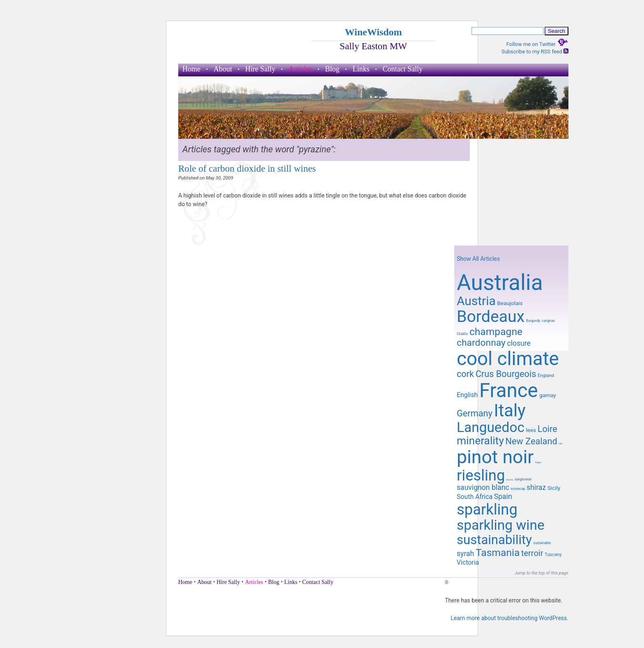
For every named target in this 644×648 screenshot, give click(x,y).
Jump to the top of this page (542, 573)
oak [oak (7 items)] (560, 443)
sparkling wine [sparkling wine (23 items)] (501, 525)
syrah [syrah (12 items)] (465, 554)
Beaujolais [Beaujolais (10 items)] (510, 303)
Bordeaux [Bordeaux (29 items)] (491, 317)
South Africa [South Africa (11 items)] (475, 497)
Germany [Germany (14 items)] (475, 413)
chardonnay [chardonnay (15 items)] (481, 343)
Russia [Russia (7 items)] (510, 480)
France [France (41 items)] (509, 391)
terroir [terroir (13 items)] (532, 553)
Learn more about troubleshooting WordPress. (509, 618)
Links (361, 69)
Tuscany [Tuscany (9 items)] (553, 555)
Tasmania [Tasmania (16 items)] (498, 553)
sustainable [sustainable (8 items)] (542, 543)
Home (191, 69)
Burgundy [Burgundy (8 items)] (533, 321)
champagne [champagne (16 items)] (496, 332)
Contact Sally (403, 69)
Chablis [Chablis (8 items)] (462, 334)
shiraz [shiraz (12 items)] (536, 487)
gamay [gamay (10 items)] (547, 395)
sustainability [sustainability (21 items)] (494, 540)
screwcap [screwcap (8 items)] (518, 489)
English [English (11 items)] (467, 395)
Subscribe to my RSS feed (535, 52)
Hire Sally (260, 69)
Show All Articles (478, 259)
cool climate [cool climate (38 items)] (508, 359)
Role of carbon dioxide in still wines (247, 168)
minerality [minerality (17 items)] (480, 441)
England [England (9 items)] (546, 376)
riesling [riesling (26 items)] (481, 475)
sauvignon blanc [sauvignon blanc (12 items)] (483, 487)
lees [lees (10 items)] (531, 430)
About (223, 69)
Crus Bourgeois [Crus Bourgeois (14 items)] (506, 374)
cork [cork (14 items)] (465, 374)
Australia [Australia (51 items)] (500, 283)
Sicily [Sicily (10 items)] (554, 488)
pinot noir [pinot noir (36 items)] (495, 457)
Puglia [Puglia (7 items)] (538, 462)
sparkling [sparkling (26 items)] (487, 509)
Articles (300, 69)
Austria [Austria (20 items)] (476, 301)
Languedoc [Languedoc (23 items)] (491, 427)
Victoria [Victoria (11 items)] (468, 562)
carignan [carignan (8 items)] (548, 321)
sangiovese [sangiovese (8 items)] (523, 479)
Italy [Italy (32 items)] (509, 410)
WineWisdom (373, 32)
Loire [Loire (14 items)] (547, 429)
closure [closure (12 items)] (519, 343)
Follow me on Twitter (537, 44)
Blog (332, 69)
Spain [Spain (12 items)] (503, 496)
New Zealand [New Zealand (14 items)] (531, 441)
